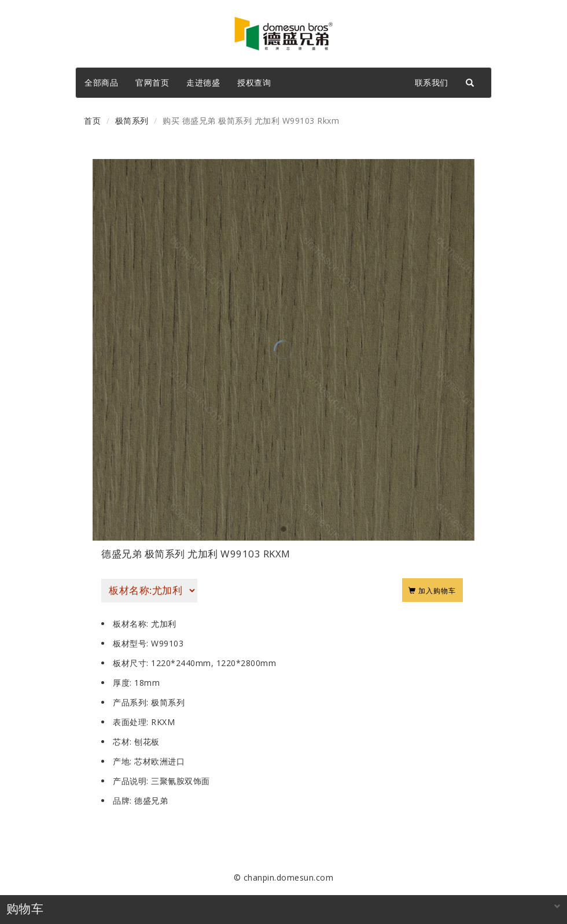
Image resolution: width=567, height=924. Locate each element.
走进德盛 (203, 82)
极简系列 (132, 121)
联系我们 (432, 82)
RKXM (163, 722)
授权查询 (254, 82)
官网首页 (152, 82)
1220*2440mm (181, 663)
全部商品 (101, 82)
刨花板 (147, 742)
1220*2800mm (246, 663)
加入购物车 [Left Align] (432, 590)
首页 (92, 121)
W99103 (167, 643)
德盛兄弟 (151, 801)
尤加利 (164, 624)
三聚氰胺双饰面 (181, 781)
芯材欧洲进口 (159, 761)
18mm (147, 683)
